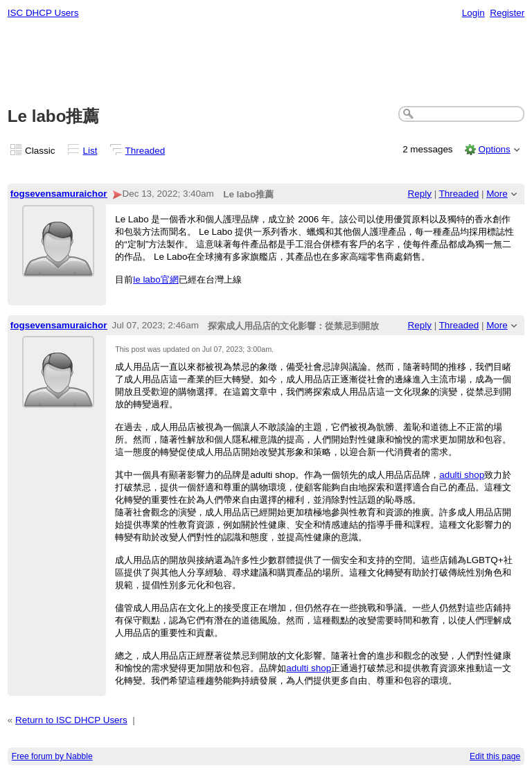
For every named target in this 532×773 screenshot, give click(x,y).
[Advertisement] (266, 63)
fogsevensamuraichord (62, 194)
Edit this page (495, 756)
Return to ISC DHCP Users (71, 720)
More (497, 194)
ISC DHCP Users (43, 13)
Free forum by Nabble (52, 756)
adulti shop (462, 475)
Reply (420, 194)
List (90, 151)
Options (494, 149)
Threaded (145, 151)
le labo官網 (156, 279)
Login (473, 13)
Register (507, 13)
